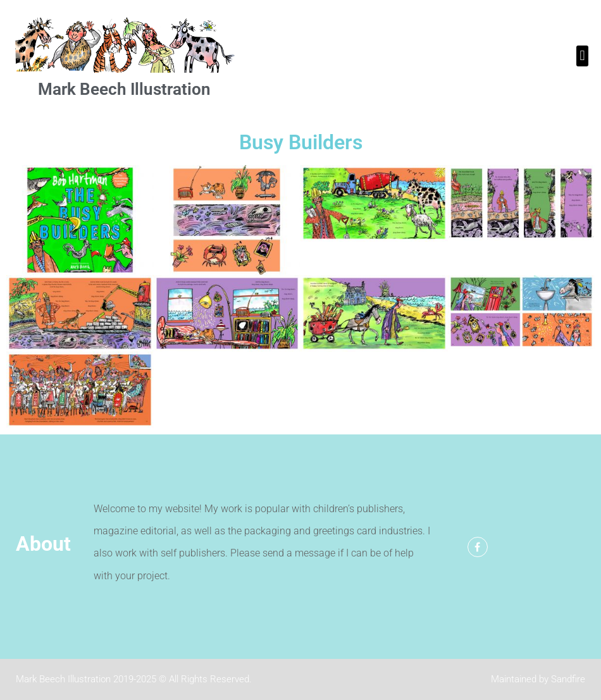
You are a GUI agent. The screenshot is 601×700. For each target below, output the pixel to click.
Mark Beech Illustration (124, 89)
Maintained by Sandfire (538, 679)
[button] (582, 56)
